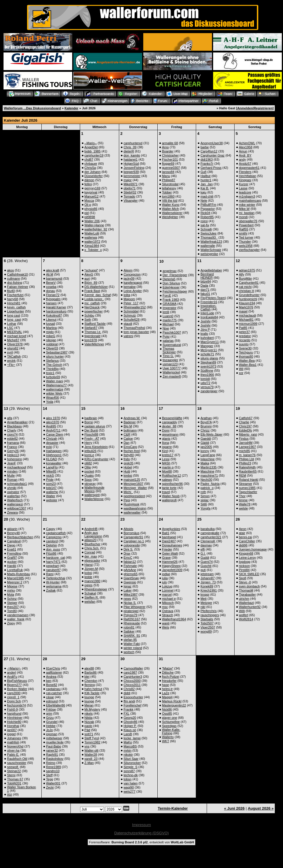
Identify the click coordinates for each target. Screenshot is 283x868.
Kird (165, 451)
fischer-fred (132, 451)
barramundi (54, 278)
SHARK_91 (132, 636)
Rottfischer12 (172, 475)
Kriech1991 (209, 590)
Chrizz (205, 430)
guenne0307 (171, 168)
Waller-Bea (247, 361)
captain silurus (95, 426)
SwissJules (208, 233)
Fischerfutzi (15, 295)
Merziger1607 (133, 484)
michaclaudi (247, 315)
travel (166, 492)
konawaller (54, 463)
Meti (204, 599)
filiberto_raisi (248, 434)
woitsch (129, 652)
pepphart (52, 566)
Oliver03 (52, 348)
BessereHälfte (172, 418)
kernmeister (132, 176)
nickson (244, 566)
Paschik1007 (172, 332)
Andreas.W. (132, 418)
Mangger (207, 346)
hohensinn (15, 459)
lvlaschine (208, 459)
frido (127, 459)
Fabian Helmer (18, 287)
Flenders (245, 172)
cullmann (14, 278)
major (128, 180)
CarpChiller (247, 541)
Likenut (51, 320)
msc (165, 607)
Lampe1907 (247, 447)
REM (242, 475)
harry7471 (53, 562)
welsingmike (209, 254)
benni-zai (246, 537)
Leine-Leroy (247, 558)
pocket (89, 471)
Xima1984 (92, 246)
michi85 (245, 451)
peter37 (244, 332)
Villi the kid (170, 201)
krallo (204, 334)
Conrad (90, 552)
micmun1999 (248, 324)
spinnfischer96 (172, 484)
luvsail (51, 324)
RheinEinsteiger (96, 589)
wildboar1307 (17, 508)
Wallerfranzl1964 (174, 619)
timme (243, 500)
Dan (127, 443)
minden (12, 471)
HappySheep (171, 566)
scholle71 (207, 354)
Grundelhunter (249, 295)
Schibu (90, 315)
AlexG (89, 274)
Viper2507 (208, 627)
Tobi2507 (207, 623)
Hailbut (205, 176)
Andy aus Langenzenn (94, 534)
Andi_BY (245, 155)
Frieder (167, 549)
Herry (89, 443)
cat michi (245, 287)
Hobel (128, 467)
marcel (167, 594)
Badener (130, 422)
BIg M (128, 426)
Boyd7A (206, 422)
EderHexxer (171, 287)
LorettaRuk (15, 570)
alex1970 (53, 422)
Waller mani (55, 381)
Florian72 (53, 295)
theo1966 (207, 375)
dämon (90, 180)
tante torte (169, 488)
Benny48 (13, 533)
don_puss (53, 549)
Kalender (71, 108)
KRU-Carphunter (97, 459)
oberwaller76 (248, 221)
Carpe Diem (55, 434)
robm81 (129, 627)
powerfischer (94, 311)
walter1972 (92, 242)
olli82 (88, 463)
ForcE (167, 295)
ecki (49, 447)
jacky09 (129, 278)
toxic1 (50, 373)
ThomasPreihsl (134, 328)
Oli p (88, 205)
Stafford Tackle (95, 324)
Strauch (168, 615)
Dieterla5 (169, 279)
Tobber (167, 192)
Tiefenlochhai (56, 578)
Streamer (246, 484)
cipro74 (12, 434)
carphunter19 (94, 155)
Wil (241, 369)
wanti (166, 623)
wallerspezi (15, 504)
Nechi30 (206, 480)
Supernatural (172, 345)
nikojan (51, 340)
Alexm (128, 270)
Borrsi (89, 422)
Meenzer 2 (15, 582)
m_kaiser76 (247, 455)
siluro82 (13, 348)
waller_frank (16, 619)
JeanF (12, 463)
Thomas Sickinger (169, 350)
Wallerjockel (171, 372)
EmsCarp (130, 447)
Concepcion (132, 274)
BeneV (51, 283)
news (127, 599)
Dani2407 (169, 541)
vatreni (128, 336)
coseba (51, 287)
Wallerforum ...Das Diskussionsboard (32, 108)
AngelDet (91, 147)
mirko (11, 590)
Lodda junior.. (94, 299)
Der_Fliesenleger (175, 275)
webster (52, 500)
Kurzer (244, 184)
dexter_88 (169, 426)
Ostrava (168, 611)
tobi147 (51, 488)
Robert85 (207, 217)
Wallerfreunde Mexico (95, 489)
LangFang (208, 455)
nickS (50, 475)
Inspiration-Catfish (208, 308)
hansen (51, 303)
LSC (10, 328)
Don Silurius (171, 283)
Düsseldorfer (94, 176)
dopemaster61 (249, 168)
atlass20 (91, 540)
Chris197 (245, 426)
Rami (50, 574)
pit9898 (90, 217)
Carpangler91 (133, 537)
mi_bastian (247, 213)
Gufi (203, 172)
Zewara (12, 512)
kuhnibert (207, 338)
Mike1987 (131, 594)
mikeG (51, 336)
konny (205, 451)
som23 (51, 484)
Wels (166, 627)
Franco (12, 447)
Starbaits (207, 619)
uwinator (13, 492)
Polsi (166, 337)
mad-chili (207, 196)
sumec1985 (247, 488)
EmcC (128, 558)
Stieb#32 (130, 192)
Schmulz (130, 315)
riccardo (245, 340)
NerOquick (92, 307)
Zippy (11, 623)
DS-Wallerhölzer (96, 287)
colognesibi (132, 545)
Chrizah (52, 439)
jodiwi (166, 574)
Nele (204, 201)
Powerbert (246, 225)
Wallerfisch (15, 500)
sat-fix (205, 225)
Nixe (166, 328)
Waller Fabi (132, 644)
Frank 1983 (171, 300)
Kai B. (205, 188)
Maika (205, 463)
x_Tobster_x (93, 250)
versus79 (207, 387)
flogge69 (168, 164)
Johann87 (208, 578)
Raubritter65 (248, 471)
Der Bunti (91, 430)
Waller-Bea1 (248, 365)
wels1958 (246, 246)
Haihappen (54, 451)
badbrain (91, 418)
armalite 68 (170, 143)
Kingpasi (245, 180)
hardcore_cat (55, 558)
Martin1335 (209, 467)
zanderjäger (209, 391)
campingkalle (210, 533)
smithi (243, 233)
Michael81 (246, 320)
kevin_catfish (16, 307)
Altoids (128, 529)
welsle (244, 508)
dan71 (205, 290)
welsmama (54, 586)
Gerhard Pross (211, 168)
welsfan (90, 602)
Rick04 (205, 213)
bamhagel (169, 537)
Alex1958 (246, 147)
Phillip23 (245, 463)
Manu (166, 176)
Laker (128, 590)
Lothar (12, 324)
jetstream (207, 574)
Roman (12, 480)
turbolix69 (53, 377)
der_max (91, 556)
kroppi (205, 594)
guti (203, 570)
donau (51, 291)
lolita (127, 295)
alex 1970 (53, 418)
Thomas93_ (209, 237)
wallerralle (208, 246)
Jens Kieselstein (96, 447)
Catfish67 (246, 418)
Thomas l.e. (93, 332)
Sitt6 (204, 504)
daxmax (206, 545)
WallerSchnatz (211, 250)
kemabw (130, 287)
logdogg (245, 562)
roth (203, 492)
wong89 (206, 631)
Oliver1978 (15, 344)
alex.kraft (53, 270)
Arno (165, 147)
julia (165, 578)
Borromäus (132, 533)
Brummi (206, 426)
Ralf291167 (132, 619)
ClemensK (208, 541)
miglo (50, 332)
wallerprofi (169, 500)
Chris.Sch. (92, 548)
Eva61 (12, 549)
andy (242, 159)
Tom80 (12, 611)
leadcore (245, 192)
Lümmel (168, 590)
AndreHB (91, 529)
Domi (166, 430)
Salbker (129, 631)
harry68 (12, 299)
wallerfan (14, 496)
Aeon (243, 529)
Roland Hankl (249, 480)
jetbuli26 (91, 451)
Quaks (89, 475)
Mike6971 (131, 184)
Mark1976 (246, 307)
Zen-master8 (172, 376)
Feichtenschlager (175, 291)
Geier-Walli (170, 553)
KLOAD (52, 459)
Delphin (52, 545)
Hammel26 (170, 562)
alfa (10, 418)
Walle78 (245, 504)
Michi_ (128, 492)
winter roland (133, 648)
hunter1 (206, 180)
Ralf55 (244, 229)
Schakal (90, 593)
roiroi (204, 221)
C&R (127, 434)
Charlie (244, 422)
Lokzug (167, 586)
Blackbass (14, 426)
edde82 (12, 439)
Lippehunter (16, 311)
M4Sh (166, 463)
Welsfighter (170, 217)
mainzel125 (132, 480)
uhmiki (12, 488)
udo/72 (205, 383)
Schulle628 (132, 320)
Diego (11, 545)
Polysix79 (130, 615)
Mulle (11, 475)
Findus (244, 439)
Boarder (168, 151)
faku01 (205, 294)
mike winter (247, 205)
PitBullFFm (208, 205)
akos (10, 270)
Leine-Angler (133, 291)
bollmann (130, 430)
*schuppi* (91, 270)
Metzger (206, 603)
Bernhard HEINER (207, 276)
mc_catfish (92, 303)
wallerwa (91, 237)
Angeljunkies (171, 529)
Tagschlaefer (248, 492)
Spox (88, 480)
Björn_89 (91, 283)
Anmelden (245, 108)
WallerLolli (92, 233)
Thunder (245, 242)
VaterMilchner (94, 344)
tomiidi (205, 379)
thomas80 (246, 356)
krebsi (128, 475)
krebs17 (168, 455)
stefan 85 (130, 640)
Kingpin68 (246, 553)
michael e (169, 599)
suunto (244, 344)
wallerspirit (92, 495)
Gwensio (130, 582)
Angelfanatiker (17, 422)
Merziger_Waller (135, 488)
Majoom (129, 299)
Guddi (205, 558)
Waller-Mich (171, 209)
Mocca (89, 201)
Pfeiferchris (209, 611)
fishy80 (129, 455)
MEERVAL (15, 332)
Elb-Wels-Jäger (212, 434)
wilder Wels (54, 393)
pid (87, 213)
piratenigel (131, 611)
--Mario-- (91, 143)
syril (10, 352)
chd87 (89, 159)
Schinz (12, 599)
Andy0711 (53, 430)
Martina (52, 328)
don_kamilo (132, 155)
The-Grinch (54, 365)
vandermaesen (18, 615)
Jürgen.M (91, 569)
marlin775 (170, 320)
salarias (168, 341)
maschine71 (209, 475)
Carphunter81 (249, 283)
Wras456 (53, 398)
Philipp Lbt (246, 459)
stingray (90, 484)
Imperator (170, 308)
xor (241, 373)
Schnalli (206, 229)
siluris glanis (209, 358)
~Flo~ (11, 365)
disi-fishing (15, 283)
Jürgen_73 (208, 582)
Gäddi (205, 443)
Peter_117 (131, 303)
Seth (88, 320)
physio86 (91, 209)
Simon (205, 496)
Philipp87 (169, 180)
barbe (205, 147)
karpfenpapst (133, 283)
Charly (12, 430)
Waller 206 (92, 221)
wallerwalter (132, 512)
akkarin (12, 529)
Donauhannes (172, 545)
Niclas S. (130, 603)
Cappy (51, 529)
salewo (167, 480)
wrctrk (11, 361)
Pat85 (243, 328)
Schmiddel (131, 311)
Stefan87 (91, 328)
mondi (243, 217)
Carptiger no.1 (134, 541)
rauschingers (210, 615)
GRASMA (170, 304)
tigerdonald (92, 336)
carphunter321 (211, 537)
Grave (166, 558)
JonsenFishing (134, 168)
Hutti (127, 471)
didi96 (243, 545)
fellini (88, 184)
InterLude (207, 313)
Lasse (243, 188)
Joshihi (205, 321)
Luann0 (168, 316)
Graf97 (12, 558)
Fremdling (14, 553)
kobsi (88, 573)
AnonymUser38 (212, 143)
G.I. (203, 553)
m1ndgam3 (247, 196)
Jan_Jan (207, 184)
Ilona (166, 443)
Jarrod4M (246, 443)
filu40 (11, 291)
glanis (166, 439)
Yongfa (205, 508)
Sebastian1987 (57, 352)
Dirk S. (128, 549)
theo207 (13, 607)
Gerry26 (13, 451)
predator (245, 336)
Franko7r (207, 164)
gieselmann (170, 434)
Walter (51, 496)
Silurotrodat (170, 184)
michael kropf (17, 336)
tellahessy (169, 188)
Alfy (242, 274)
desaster (52, 443)
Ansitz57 (245, 164)
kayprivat (91, 192)
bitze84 (206, 281)
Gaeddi (206, 439)
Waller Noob (171, 496)
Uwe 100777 (172, 368)
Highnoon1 (54, 455)
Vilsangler (131, 201)
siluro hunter (55, 356)
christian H (247, 291)
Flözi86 (51, 553)
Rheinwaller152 (135, 307)
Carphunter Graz (213, 155)
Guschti (206, 566)
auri (87, 278)
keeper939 (131, 172)
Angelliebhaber (211, 270)
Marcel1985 (15, 578)
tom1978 (91, 340)
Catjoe (128, 439)
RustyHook (132, 504)
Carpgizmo (54, 537)
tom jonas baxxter (136, 332)
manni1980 (92, 581)
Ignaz (128, 586)
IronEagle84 (209, 317)
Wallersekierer (172, 213)
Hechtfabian (248, 176)
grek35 (129, 463)
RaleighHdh (247, 467)
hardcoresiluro (56, 311)
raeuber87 (53, 570)
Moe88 (167, 471)
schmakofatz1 (17, 484)
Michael (168, 324)
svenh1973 (208, 366)
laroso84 (168, 172)
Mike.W (244, 209)
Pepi (127, 500)
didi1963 (207, 159)
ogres (89, 585)
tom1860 (168, 196)
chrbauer (91, 164)
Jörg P (205, 329)
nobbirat (52, 344)
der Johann (93, 172)
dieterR (129, 151)
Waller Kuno (171, 205)
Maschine (207, 471)
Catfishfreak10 (17, 274)
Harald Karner (56, 307)
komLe (89, 455)
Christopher (170, 155)
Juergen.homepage (253, 549)
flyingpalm (53, 299)
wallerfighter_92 (96, 229)
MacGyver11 (210, 342)
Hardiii (12, 566)
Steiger (12, 603)
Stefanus (52, 361)
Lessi (166, 459)
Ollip (88, 467)
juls (165, 582)
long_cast (14, 320)
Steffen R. (92, 597)
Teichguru (246, 352)
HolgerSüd (131, 164)
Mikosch (168, 603)
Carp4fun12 (209, 151)
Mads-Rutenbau (18, 574)
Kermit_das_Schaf (98, 295)
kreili (166, 312)
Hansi (89, 565)
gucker (12, 562)
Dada (204, 286)
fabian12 (130, 562)
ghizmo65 (131, 574)
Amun (243, 151)
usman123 (170, 364)
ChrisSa (90, 168)
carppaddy (170, 422)
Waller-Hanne (94, 225)
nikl (203, 607)
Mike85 (51, 471)
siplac (205, 500)
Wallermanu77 (57, 385)
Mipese (12, 586)
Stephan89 (208, 362)
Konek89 (207, 586)
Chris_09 (130, 147)
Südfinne (207, 371)
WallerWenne (94, 499)
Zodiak (51, 590)
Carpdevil (14, 541)
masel (243, 311)
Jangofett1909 (172, 570)
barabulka (208, 529)
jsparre (167, 447)
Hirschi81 (14, 303)
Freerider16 (209, 302)
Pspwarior (208, 209)
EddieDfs (246, 430)
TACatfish (14, 356)
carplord (52, 541)
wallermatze (55, 389)
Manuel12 (92, 196)
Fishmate (130, 566)
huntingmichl (248, 299)
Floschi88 (91, 434)
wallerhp (52, 492)
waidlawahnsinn (135, 508)
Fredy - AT (92, 439)
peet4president (134, 496)
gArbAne (130, 570)
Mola (11, 594)
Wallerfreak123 (211, 242)
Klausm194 (247, 303)
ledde (89, 577)
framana (13, 443)
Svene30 (245, 348)
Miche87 (13, 340)
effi (203, 549)
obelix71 (130, 188)
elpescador (92, 560)
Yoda (50, 402)
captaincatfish (56, 533)
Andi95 (51, 426)
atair (242, 533)
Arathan (206, 418)
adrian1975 (247, 270)
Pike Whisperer (135, 607)
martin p (168, 467)
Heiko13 (13, 455)
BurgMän (246, 278)
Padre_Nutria (210, 484)
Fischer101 (170, 159)
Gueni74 (207, 562)
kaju (203, 192)
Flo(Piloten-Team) (213, 298)
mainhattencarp (250, 201)
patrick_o (207, 488)
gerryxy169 (92, 188)
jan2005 (206, 447)
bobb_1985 (93, 151)
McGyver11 (209, 350)
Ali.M (50, 274)
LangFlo (52, 467)
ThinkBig (52, 369)
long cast (14, 315)
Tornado (129, 196)
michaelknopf (17, 467)
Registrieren (263, 108)
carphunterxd (133, 143)
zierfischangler (249, 250)
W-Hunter (53, 582)
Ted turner (246, 237)
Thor (242, 496)
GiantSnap (131, 578)
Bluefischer (92, 544)
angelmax (170, 271)
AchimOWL (247, 143)
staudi (128, 324)
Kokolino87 (54, 315)
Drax (127, 553)
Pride (50, 480)
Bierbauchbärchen (20, 537)
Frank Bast (92, 291)
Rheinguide (132, 623)
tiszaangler (170, 360)
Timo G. (168, 356)
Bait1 (166, 533)
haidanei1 (131, 159)
